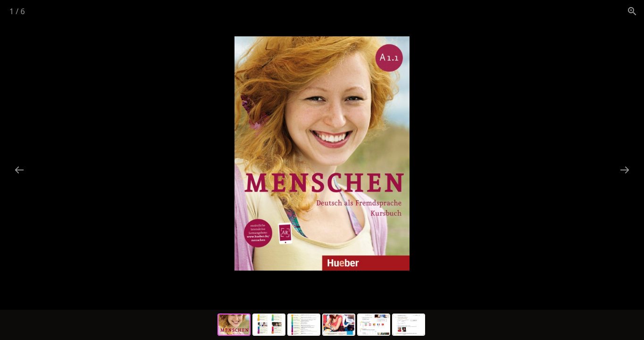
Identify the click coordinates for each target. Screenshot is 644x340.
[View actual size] (632, 11)
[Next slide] (625, 170)
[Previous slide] (19, 170)
